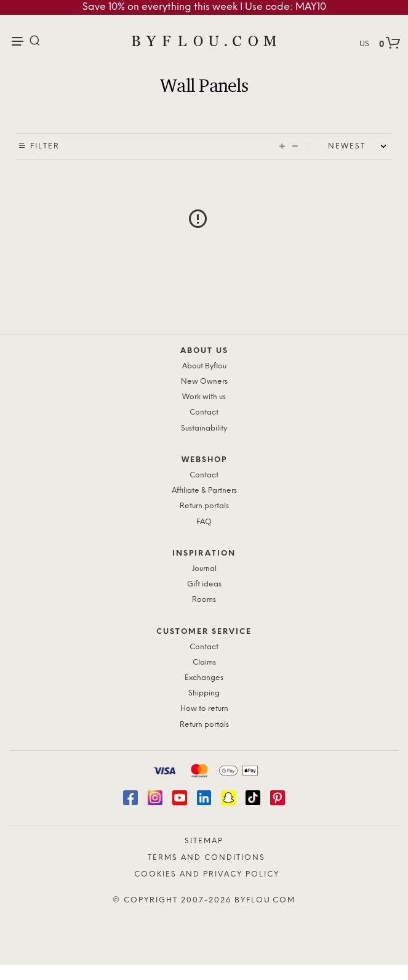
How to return (204, 709)
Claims (204, 662)
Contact (204, 412)
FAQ (204, 522)
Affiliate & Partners (204, 491)
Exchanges (204, 678)
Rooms (204, 600)
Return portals (204, 506)
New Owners (204, 382)
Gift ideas (204, 584)
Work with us (204, 397)
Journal (204, 569)
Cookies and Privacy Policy (207, 874)
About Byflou (204, 366)
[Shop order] (360, 147)
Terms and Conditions (206, 858)
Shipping (204, 693)
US (364, 44)
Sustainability (204, 428)
